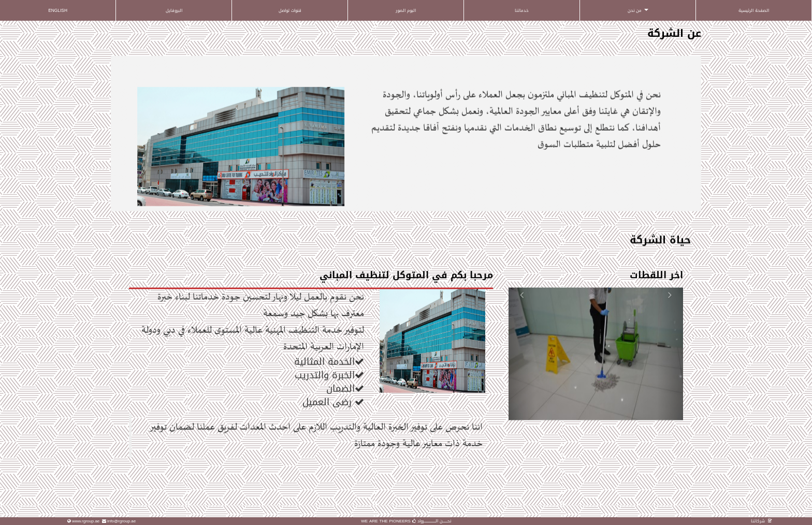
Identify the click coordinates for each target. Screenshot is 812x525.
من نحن (638, 10)
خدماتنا (522, 10)
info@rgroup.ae (121, 521)
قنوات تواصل (290, 10)
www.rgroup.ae (86, 521)
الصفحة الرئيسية (754, 10)
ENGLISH (58, 10)
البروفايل (174, 10)
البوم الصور (406, 10)
